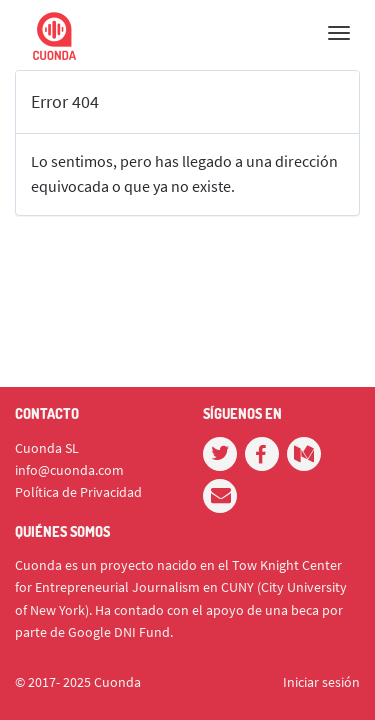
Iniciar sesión (321, 682)
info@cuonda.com (69, 470)
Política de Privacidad (78, 492)
